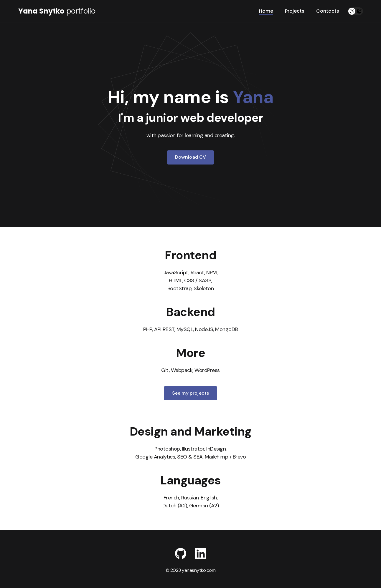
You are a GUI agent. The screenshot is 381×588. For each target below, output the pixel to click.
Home (266, 11)
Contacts (328, 11)
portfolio (57, 11)
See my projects (190, 393)
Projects (295, 11)
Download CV (191, 157)
